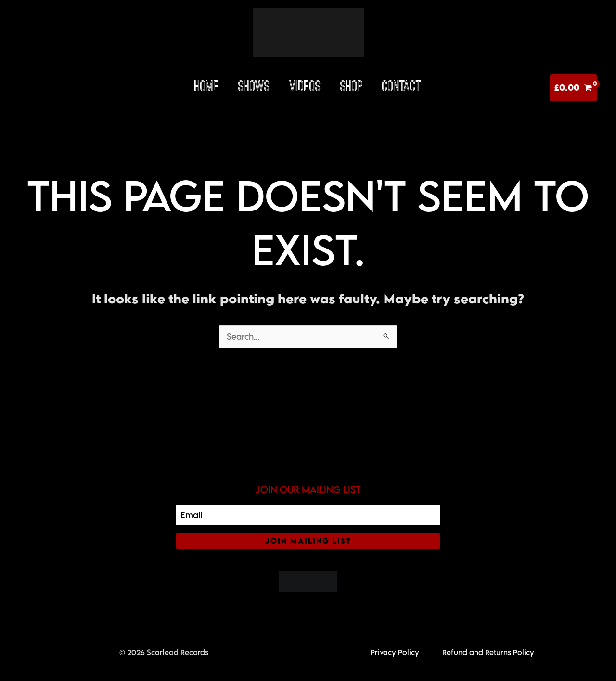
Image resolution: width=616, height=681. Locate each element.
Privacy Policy (395, 652)
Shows (254, 87)
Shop (352, 87)
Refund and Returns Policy (488, 652)
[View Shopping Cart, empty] (573, 88)
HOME (207, 87)
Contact (402, 87)
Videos (305, 87)
